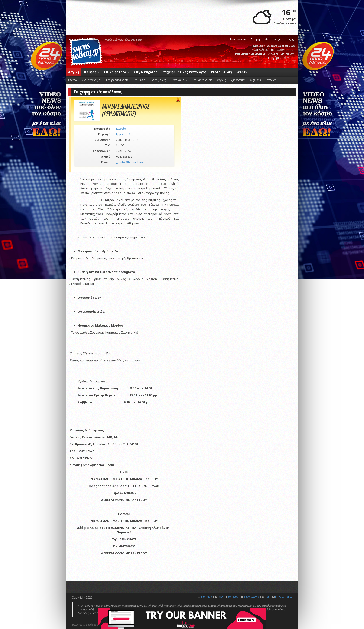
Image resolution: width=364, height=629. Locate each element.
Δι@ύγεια (255, 80)
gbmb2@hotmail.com (130, 162)
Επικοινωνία (238, 39)
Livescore (271, 80)
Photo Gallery (222, 72)
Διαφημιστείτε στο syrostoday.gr (273, 39)
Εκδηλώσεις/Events (117, 80)
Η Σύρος (92, 72)
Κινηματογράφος (91, 80)
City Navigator (146, 72)
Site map (206, 597)
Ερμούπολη (124, 134)
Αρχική (74, 72)
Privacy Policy (284, 597)
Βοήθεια (233, 597)
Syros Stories (238, 80)
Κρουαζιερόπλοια (202, 80)
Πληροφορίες (158, 80)
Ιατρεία (121, 129)
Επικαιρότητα (117, 72)
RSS (267, 597)
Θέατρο (73, 80)
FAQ (220, 597)
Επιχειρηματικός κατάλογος (184, 72)
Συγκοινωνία (179, 80)
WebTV (242, 72)
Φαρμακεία (139, 80)
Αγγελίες (221, 80)
